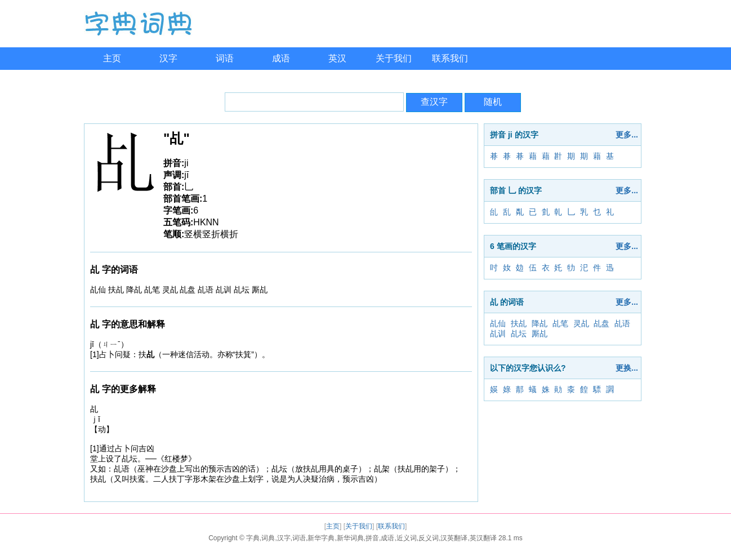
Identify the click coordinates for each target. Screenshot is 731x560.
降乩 (540, 323)
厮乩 (540, 334)
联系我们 (450, 58)
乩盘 (601, 323)
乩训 (498, 334)
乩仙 (498, 323)
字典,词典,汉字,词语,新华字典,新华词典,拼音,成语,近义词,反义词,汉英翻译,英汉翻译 (371, 538)
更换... (627, 368)
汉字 (168, 58)
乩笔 (560, 323)
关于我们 (394, 58)
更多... (627, 135)
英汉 (337, 58)
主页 (112, 58)
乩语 (622, 323)
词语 (225, 58)
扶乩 (519, 323)
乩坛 (519, 334)
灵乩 (581, 323)
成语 (281, 58)
